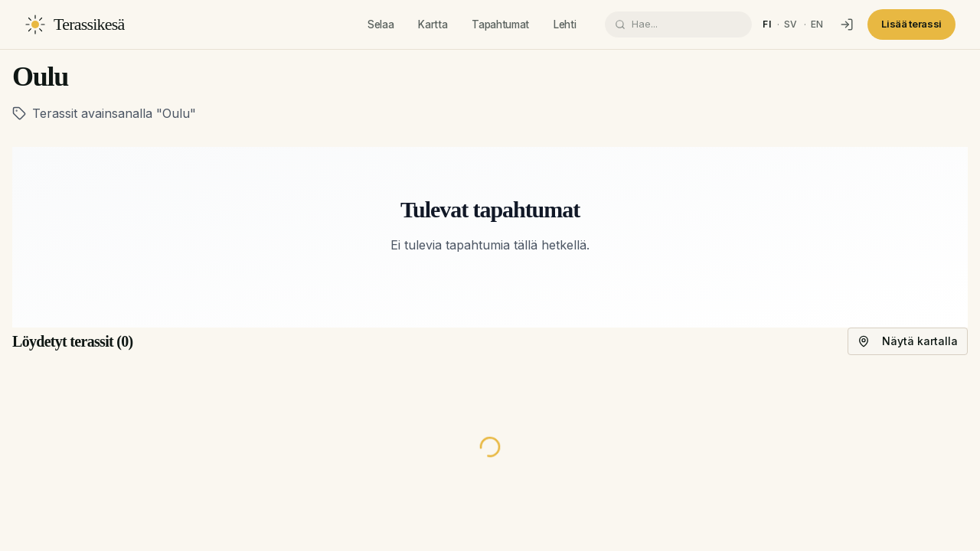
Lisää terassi (911, 24)
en (817, 24)
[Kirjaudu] (847, 24)
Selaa (381, 24)
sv (791, 24)
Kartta (433, 24)
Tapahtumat (500, 24)
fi (767, 24)
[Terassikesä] (75, 24)
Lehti (565, 24)
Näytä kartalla (908, 341)
